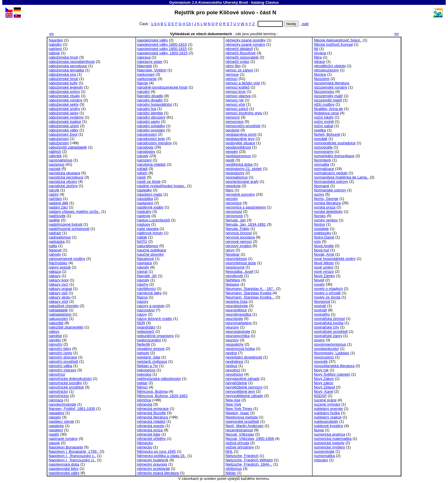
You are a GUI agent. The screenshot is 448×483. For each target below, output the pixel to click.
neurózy (232, 340)
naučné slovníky (151, 254)
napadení (56, 413)
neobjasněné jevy (240, 139)
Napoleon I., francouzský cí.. (72, 460)
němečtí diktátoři (239, 49)
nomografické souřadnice (335, 143)
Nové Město (324, 263)
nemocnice (234, 122)
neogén (232, 152)
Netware (232, 284)
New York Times (239, 409)
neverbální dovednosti (244, 357)
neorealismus (237, 177)
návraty (143, 280)
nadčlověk (57, 216)
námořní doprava (63, 357)
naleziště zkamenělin (66, 327)
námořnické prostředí (66, 387)
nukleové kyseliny (328, 426)
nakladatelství (60, 314)
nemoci (231, 79)
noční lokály (324, 117)
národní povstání (151, 130)
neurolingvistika (238, 314)
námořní (55, 344)
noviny (319, 340)
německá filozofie (152, 413)
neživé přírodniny (240, 447)
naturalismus (148, 246)
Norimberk (322, 160)
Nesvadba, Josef (239, 271)
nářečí (142, 173)
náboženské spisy (63, 113)
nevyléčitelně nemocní (244, 387)
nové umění (324, 267)
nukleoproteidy (326, 421)
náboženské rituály (64, 96)
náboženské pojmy (64, 92)
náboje (54, 53)
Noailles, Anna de (328, 109)
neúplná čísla (236, 301)
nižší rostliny (324, 104)
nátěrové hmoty (150, 233)
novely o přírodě (327, 293)
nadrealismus (60, 237)
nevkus (231, 366)
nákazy (55, 276)
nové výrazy (324, 271)
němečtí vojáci (237, 62)
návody (143, 267)
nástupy (144, 224)
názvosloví (146, 310)
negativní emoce (151, 349)
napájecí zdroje (61, 421)
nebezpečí (146, 331)
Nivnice (320, 74)
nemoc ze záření (239, 70)
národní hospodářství (155, 104)
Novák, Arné (324, 254)
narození (144, 160)
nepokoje (233, 186)
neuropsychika (238, 336)
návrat (142, 271)
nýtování (321, 460)
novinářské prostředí (331, 331)
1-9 (154, 24)
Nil (316, 49)
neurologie (234, 319)
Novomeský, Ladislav (331, 353)
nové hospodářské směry (335, 259)
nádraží (55, 233)
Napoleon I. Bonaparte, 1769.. (74, 451)
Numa (319, 430)
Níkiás (231, 473)
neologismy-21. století (244, 169)
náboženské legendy (66, 87)
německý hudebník (153, 460)
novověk (321, 361)
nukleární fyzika (327, 413)
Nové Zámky (324, 276)
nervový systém (238, 246)
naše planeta (148, 229)
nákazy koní (59, 280)
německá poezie (151, 426)
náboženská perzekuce (68, 66)
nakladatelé (58, 310)
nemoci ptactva (238, 96)
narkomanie (147, 79)
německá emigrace (153, 409)
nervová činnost (239, 233)
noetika (320, 130)
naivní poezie (60, 267)
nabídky (55, 44)
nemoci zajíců (237, 109)
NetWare (233, 280)
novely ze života (327, 297)
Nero (229, 190)
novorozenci (324, 357)
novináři (320, 310)
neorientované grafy (242, 182)
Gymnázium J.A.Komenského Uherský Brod (208, 2)
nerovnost (234, 212)
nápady (55, 417)
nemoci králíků (238, 87)
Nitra (318, 57)
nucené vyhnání (327, 404)
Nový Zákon (324, 379)
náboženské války (63, 130)
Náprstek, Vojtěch (152, 70)
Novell (319, 280)
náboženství (59, 143)
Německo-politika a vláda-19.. (162, 456)
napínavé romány (63, 439)
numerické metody (329, 443)
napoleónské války (153, 40)
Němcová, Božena (152, 391)
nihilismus (234, 469)
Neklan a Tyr (148, 366)
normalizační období (331, 173)
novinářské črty (326, 327)
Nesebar (233, 254)
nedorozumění (149, 340)
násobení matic (150, 194)
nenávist (232, 130)
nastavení (145, 203)
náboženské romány (65, 100)
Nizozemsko (324, 92)
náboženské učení (64, 126)
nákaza (55, 271)
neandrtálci (146, 327)
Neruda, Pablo (237, 229)
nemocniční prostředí (243, 126)
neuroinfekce (236, 310)
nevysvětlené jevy (240, 391)
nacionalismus (60, 160)
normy (319, 194)
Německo (145, 443)
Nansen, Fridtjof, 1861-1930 (72, 409)
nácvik (54, 190)
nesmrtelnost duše (241, 263)
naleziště (56, 323)
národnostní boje (151, 139)
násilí (142, 177)
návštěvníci (147, 289)
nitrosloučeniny (326, 70)
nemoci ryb (235, 100)
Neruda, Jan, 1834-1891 (246, 224)
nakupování (58, 319)
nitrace (319, 62)
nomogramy (324, 152)
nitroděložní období (330, 66)
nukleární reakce (328, 417)
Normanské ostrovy (330, 190)
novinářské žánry (328, 336)
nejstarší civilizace (152, 361)
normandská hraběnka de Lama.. (341, 177)
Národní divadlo (150, 96)
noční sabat (323, 126)
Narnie (143, 83)
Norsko (320, 216)
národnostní (147, 134)
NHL (229, 451)
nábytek (55, 156)
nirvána (320, 53)
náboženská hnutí (63, 57)
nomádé (320, 139)
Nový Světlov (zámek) (332, 374)
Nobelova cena (326, 113)
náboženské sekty (64, 104)
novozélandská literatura (334, 366)
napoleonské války (64, 473)
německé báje (149, 434)
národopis (145, 147)
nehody (143, 353)
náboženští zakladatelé (68, 147)
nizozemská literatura (331, 83)
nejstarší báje (149, 357)
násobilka (145, 199)
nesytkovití (234, 276)
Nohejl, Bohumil (327, 134)
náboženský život (63, 134)
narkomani (146, 74)
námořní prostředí (63, 361)
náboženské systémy (66, 117)
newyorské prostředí (242, 421)
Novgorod (322, 301)
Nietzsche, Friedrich (242, 456)
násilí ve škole (149, 182)
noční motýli (324, 122)
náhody (55, 254)
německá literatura (153, 417)
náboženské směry (64, 109)
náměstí (55, 336)
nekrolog (144, 374)
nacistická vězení (63, 182)
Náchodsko (58, 263)
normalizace (324, 169)
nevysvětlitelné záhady (244, 396)
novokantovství (326, 349)
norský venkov (326, 220)
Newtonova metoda (242, 417)
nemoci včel (235, 104)
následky (145, 190)
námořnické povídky (65, 383)
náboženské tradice (65, 122)
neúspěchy (234, 344)
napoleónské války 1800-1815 (162, 49)
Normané (321, 186)
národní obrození (151, 117)
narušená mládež (152, 164)
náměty (55, 340)
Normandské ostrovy (331, 182)
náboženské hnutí (63, 79)
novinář (320, 306)
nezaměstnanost (239, 430)
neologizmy (235, 173)
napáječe (56, 426)
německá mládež (151, 421)
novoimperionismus (330, 344)
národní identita (150, 113)
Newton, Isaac (237, 413)
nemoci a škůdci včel (243, 83)
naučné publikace (152, 250)
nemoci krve (236, 92)
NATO (142, 241)
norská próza (325, 207)
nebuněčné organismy (156, 336)
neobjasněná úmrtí (241, 134)
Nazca (142, 297)
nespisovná (235, 267)
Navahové (146, 259)
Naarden (56, 40)
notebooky (322, 233)
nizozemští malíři (328, 100)
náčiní (54, 194)
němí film (233, 66)
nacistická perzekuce (66, 177)
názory (143, 301)
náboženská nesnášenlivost (72, 62)
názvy (142, 314)
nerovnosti (234, 216)
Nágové (55, 250)
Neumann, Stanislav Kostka (248, 293)
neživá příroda (237, 443)
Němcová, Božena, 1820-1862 (162, 396)
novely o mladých (328, 289)
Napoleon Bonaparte (66, 447)
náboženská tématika (66, 70)
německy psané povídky (246, 40)
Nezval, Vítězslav (240, 434)
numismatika (324, 456)
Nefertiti (144, 344)
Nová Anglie (324, 246)
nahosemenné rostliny (67, 259)
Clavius (272, 2)
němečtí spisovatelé (242, 57)
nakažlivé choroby (64, 306)
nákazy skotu (60, 297)
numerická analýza (329, 434)
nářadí (142, 169)
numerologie (324, 451)
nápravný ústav (150, 62)
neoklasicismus (238, 156)
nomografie (323, 147)
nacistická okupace (64, 173)
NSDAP (320, 396)
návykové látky (149, 293)
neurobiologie (237, 306)
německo (145, 447)
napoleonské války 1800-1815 (162, 44)
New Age (233, 400)
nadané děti (58, 203)
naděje (54, 220)
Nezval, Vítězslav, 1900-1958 (250, 439)
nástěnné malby (150, 207)
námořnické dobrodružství (70, 379)
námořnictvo (59, 396)
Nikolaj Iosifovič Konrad (333, 44)
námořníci (57, 374)
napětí (54, 434)
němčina (144, 400)
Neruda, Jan (236, 220)
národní (143, 92)
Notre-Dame (324, 237)
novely (319, 284)
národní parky (149, 122)
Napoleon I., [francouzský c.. (72, 456)
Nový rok (321, 370)
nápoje (54, 443)
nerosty (232, 199)
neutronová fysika (240, 349)
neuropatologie (238, 331)
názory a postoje (151, 306)
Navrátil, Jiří (147, 276)
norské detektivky (328, 212)
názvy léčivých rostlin (155, 319)
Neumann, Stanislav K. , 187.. (250, 289)
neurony (232, 327)
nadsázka (57, 241)
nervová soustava (240, 237)
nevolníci (233, 370)
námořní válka (60, 366)
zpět (305, 24)
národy (143, 156)
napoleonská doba (64, 464)
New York (233, 404)
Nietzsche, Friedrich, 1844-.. (249, 464)
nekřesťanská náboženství (159, 379)
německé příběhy (152, 439)
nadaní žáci (58, 207)
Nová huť (321, 250)
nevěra (231, 353)
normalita (321, 164)
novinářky (322, 314)
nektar (142, 383)
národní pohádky (151, 126)
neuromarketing (238, 323)
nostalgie (321, 229)
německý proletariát (153, 469)
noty (317, 241)
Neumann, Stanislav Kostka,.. (250, 297)
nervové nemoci (239, 241)
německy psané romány (245, 44)
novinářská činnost (329, 319)
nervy (230, 250)
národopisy (146, 152)
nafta (53, 246)
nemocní (233, 117)
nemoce (232, 74)
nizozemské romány (330, 87)
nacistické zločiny (63, 186)
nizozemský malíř (328, 96)
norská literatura (327, 203)
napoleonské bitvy (64, 469)
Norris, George (326, 199)
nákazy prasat (60, 289)
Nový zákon (324, 383)
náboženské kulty (63, 83)
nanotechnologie (62, 404)
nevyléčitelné (236, 383)
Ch (189, 24)
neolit (230, 160)
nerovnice (234, 203)
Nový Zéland (324, 387)
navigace (145, 263)
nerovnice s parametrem (246, 207)
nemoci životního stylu (244, 113)
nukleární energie (328, 409)
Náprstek (145, 66)
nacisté (55, 169)
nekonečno (146, 370)
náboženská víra (62, 74)
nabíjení (55, 49)
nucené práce (325, 400)
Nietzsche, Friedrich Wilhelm (249, 460)
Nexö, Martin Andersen (244, 426)
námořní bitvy (60, 349)
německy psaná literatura (158, 473)
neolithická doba (239, 164)
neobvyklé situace (240, 143)
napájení (56, 430)
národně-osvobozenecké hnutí (162, 87)
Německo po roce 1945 (157, 451)
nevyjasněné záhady (243, 379)
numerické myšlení (329, 447)
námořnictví (58, 391)
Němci (142, 387)
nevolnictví (234, 374)
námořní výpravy (62, 370)
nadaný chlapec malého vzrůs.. (74, 212)
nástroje (144, 216)
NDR (141, 323)
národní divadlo (150, 100)
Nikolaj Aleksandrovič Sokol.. (338, 40)
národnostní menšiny (155, 143)
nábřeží (55, 152)
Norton (319, 224)
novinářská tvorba (328, 323)
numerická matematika (333, 439)
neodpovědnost (238, 147)
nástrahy (144, 212)
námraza (56, 400)
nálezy (54, 331)
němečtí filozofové (241, 53)
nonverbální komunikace (334, 156)
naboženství (59, 139)
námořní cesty (60, 353)
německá (145, 404)
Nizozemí (322, 79)
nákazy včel (58, 301)
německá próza (150, 430)
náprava (144, 57)
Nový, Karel (323, 391)
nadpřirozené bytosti (65, 224)
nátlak (142, 237)
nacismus (56, 164)
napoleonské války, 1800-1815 (162, 53)
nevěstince (234, 361)
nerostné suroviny (240, 194)
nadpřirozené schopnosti (69, 229)
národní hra (147, 109)
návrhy (143, 284)
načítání (55, 199)
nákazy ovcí (58, 284)
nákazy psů (58, 293)
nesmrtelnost (236, 259)
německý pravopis (152, 464)
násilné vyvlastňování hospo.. (162, 186)
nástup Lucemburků (154, 220)
